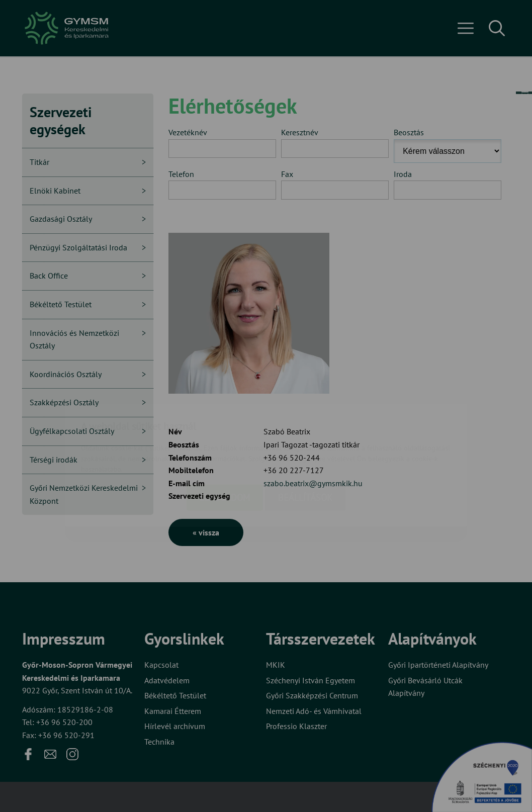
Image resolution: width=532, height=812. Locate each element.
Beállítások (305, 438)
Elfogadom (225, 438)
